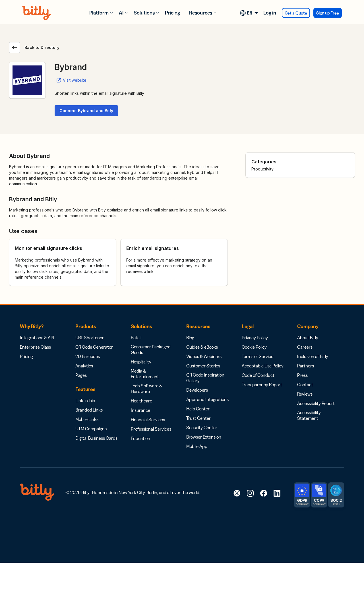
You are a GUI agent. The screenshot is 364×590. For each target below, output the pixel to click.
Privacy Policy (255, 338)
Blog (190, 338)
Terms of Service (258, 356)
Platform (99, 13)
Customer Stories (203, 366)
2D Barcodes (88, 356)
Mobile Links (87, 419)
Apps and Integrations (207, 399)
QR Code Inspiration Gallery (205, 378)
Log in (270, 13)
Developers (197, 390)
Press (302, 375)
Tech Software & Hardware (146, 388)
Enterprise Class (35, 347)
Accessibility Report (316, 403)
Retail (136, 338)
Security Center (202, 427)
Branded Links (89, 410)
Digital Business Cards (96, 438)
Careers (305, 347)
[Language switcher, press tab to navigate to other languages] (250, 13)
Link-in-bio (85, 400)
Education (140, 438)
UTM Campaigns (91, 429)
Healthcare (141, 401)
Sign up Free (328, 13)
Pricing (172, 13)
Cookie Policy (254, 347)
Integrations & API (37, 338)
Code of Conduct (258, 375)
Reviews (305, 394)
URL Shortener (90, 338)
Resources (201, 13)
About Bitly (308, 338)
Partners (306, 366)
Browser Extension (204, 437)
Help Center (198, 409)
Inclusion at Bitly (313, 356)
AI (121, 13)
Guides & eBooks (202, 347)
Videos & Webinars (204, 356)
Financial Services (148, 420)
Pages (81, 375)
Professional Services (151, 429)
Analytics (84, 366)
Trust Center (198, 418)
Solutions (144, 13)
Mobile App (197, 446)
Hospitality (141, 362)
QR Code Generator (94, 347)
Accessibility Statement (309, 415)
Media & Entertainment (145, 374)
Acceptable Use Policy (263, 366)
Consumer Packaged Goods (151, 350)
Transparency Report (262, 385)
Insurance (140, 410)
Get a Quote (296, 13)
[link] (237, 493)
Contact (305, 385)
